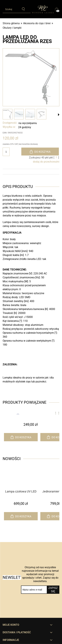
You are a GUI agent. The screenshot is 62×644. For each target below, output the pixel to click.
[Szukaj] (23, 9)
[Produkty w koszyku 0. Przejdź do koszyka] (57, 9)
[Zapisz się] (53, 590)
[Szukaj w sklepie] (11, 9)
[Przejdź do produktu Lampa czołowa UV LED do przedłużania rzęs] (21, 483)
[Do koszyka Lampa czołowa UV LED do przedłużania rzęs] (21, 516)
